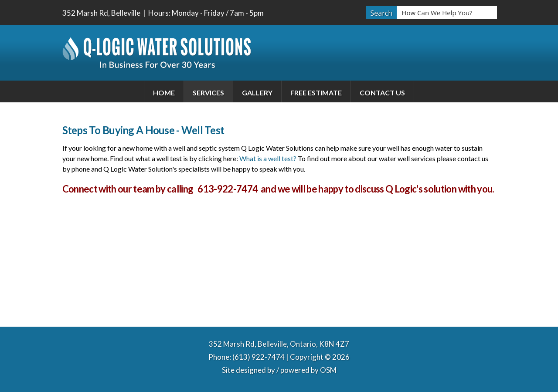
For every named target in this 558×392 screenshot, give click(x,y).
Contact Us (382, 93)
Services (208, 93)
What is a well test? (268, 158)
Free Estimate (316, 93)
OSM (328, 370)
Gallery (257, 93)
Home (164, 93)
